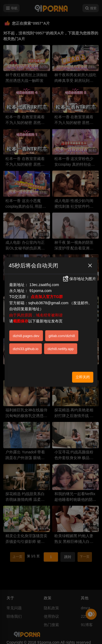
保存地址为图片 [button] (79, 257)
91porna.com (41, 269)
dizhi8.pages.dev (26, 314)
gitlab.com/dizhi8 (62, 314)
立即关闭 (83, 356)
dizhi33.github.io (26, 327)
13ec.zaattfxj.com (44, 263)
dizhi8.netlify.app (61, 327)
